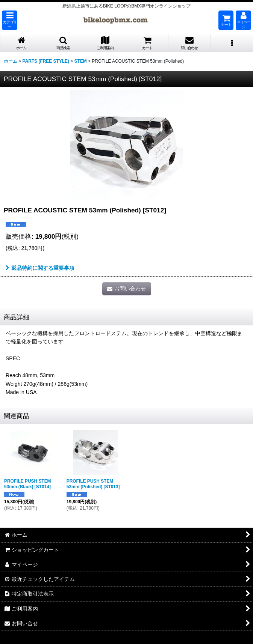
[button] (10, 20)
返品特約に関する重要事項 (40, 268)
